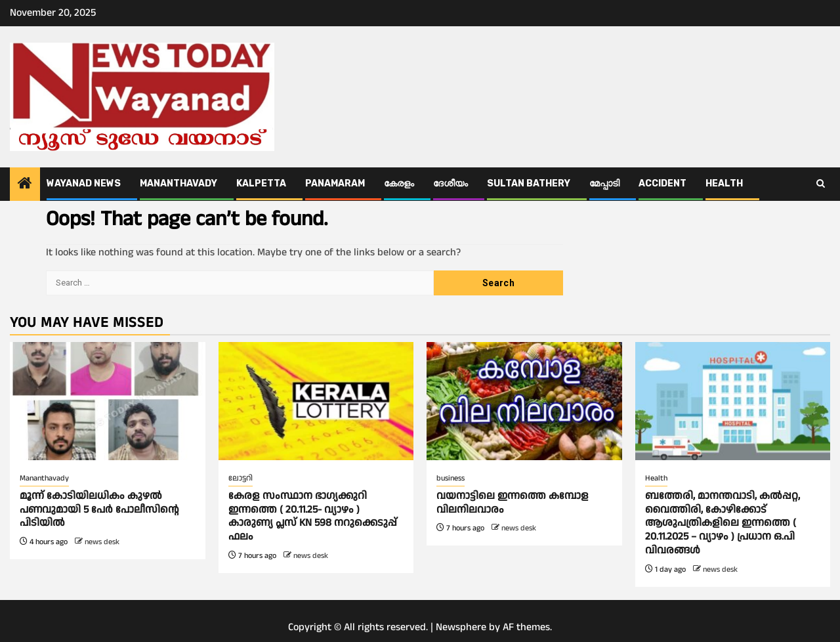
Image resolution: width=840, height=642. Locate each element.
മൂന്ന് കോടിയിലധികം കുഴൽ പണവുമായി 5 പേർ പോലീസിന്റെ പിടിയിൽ (99, 510)
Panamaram (335, 183)
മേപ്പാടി (604, 183)
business (451, 478)
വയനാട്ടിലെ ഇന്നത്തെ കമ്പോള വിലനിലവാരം (513, 503)
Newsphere (461, 627)
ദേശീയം (451, 183)
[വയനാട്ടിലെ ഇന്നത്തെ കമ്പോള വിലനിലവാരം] (524, 401)
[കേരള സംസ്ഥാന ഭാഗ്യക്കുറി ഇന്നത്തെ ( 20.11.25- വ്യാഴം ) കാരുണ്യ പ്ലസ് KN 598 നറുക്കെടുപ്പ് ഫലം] (316, 401)
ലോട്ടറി (241, 478)
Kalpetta (261, 183)
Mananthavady (178, 183)
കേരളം (399, 183)
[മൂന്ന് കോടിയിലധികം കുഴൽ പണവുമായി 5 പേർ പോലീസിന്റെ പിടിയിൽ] (108, 401)
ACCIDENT (662, 183)
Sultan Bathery (529, 183)
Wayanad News (84, 183)
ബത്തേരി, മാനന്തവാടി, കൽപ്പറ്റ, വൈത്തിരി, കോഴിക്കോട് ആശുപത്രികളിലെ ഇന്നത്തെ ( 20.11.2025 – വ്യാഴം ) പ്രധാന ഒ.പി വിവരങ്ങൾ (723, 523)
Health (724, 183)
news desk (102, 542)
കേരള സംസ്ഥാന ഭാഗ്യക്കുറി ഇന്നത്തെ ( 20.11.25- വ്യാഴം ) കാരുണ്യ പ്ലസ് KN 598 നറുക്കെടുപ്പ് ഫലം (313, 516)
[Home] (25, 185)
